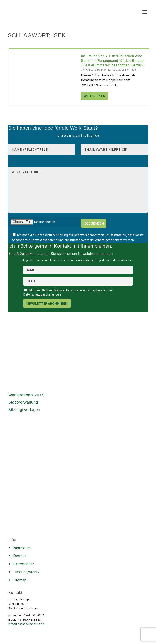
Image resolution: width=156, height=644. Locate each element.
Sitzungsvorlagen (24, 410)
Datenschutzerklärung (52, 235)
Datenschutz (23, 564)
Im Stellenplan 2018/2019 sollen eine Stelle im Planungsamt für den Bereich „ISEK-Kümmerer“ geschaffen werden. (113, 61)
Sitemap (20, 580)
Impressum (22, 548)
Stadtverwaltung (23, 402)
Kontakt (19, 556)
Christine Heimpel (97, 70)
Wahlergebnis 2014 (26, 395)
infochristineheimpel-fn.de (26, 624)
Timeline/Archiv (26, 572)
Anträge (131, 70)
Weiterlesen (94, 96)
